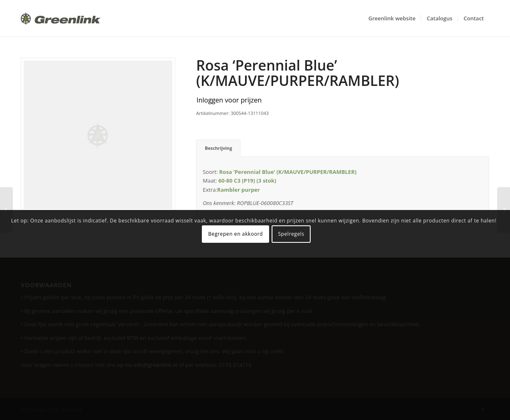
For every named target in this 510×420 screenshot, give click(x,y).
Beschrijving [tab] (218, 148)
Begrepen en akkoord (235, 234)
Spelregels (291, 234)
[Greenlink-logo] (61, 18)
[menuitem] (392, 18)
